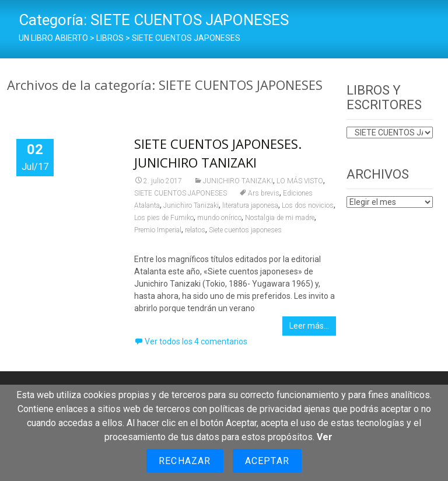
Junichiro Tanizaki (191, 205)
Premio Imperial (158, 230)
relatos (195, 230)
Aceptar (267, 461)
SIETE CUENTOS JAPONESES (181, 193)
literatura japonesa (250, 205)
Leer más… (309, 326)
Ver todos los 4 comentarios (196, 341)
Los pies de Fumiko (164, 218)
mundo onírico (219, 218)
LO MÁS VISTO (300, 181)
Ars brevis (264, 193)
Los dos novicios (308, 205)
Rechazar (185, 461)
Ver (325, 437)
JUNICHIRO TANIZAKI (238, 181)
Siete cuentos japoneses (245, 230)
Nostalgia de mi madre (280, 218)
